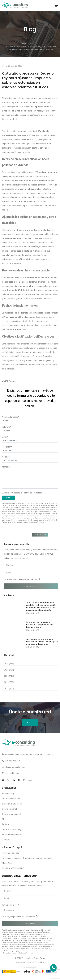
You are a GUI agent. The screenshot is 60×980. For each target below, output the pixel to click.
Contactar (9, 497)
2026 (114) (9, 664)
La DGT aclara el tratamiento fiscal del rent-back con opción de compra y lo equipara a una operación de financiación (41, 606)
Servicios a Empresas (12, 804)
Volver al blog (40, 535)
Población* (7, 447)
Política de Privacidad (32, 493)
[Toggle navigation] (56, 6)
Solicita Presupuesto (11, 835)
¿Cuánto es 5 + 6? (10, 905)
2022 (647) (9, 689)
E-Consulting (8, 794)
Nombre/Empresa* (11, 417)
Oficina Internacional (11, 814)
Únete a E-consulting (11, 829)
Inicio (25, 43)
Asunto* (6, 457)
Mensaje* (6, 467)
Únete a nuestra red (11, 799)
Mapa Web (7, 863)
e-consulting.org (12, 773)
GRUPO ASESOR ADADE (13, 868)
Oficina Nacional (9, 809)
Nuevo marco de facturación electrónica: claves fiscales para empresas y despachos (42, 641)
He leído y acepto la (22, 579)
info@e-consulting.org (15, 767)
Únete (30, 722)
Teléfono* (7, 427)
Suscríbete (31, 586)
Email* (5, 437)
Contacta (6, 840)
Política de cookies (11, 853)
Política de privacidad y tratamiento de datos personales (28, 858)
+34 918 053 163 (12, 761)
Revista (5, 824)
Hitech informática (36, 962)
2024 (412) (9, 676)
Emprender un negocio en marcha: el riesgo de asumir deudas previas (39, 625)
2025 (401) (9, 670)
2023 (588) (9, 682)
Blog (32, 43)
